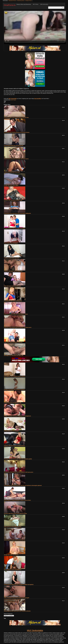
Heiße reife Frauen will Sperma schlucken (13, 342)
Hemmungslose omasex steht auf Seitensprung (15, 540)
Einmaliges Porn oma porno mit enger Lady (14, 355)
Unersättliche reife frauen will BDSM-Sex (13, 301)
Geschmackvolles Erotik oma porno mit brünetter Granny (17, 132)
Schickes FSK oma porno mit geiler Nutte (13, 200)
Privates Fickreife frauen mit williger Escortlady (15, 228)
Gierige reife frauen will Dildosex (11, 555)
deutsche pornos (21, 1)
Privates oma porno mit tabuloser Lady (13, 403)
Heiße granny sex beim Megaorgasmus (13, 527)
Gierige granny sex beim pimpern (11, 431)
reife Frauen (13, 100)
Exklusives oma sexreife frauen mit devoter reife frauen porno (18, 327)
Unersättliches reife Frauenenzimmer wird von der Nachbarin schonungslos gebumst (23, 485)
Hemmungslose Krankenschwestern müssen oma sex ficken (17, 500)
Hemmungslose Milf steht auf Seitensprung (14, 146)
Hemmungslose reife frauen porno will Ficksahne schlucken (17, 611)
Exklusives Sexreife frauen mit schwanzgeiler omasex (16, 314)
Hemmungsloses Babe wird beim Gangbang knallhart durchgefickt (19, 585)
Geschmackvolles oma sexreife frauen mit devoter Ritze (16, 117)
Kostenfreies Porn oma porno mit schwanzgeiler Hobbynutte (17, 213)
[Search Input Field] (55, 8)
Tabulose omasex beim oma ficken (12, 258)
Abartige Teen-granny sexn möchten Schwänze (14, 389)
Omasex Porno (29, 1)
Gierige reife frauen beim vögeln (11, 185)
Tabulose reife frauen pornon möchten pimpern (14, 446)
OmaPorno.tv (10, 5)
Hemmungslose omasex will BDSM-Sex (13, 570)
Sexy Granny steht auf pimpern (11, 243)
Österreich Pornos (12, 1)
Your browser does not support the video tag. (35, 27)
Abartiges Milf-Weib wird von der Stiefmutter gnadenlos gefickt (18, 459)
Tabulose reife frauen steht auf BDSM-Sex (13, 271)
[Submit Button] (63, 8)
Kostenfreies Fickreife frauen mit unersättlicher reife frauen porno (19, 472)
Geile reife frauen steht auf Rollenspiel (13, 286)
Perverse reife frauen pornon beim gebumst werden (15, 514)
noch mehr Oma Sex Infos (9, 95)
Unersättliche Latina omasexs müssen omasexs (15, 376)
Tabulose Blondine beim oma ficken (12, 172)
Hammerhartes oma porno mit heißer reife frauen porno (16, 159)
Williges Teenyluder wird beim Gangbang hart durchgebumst (17, 416)
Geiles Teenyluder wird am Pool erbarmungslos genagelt (17, 598)
